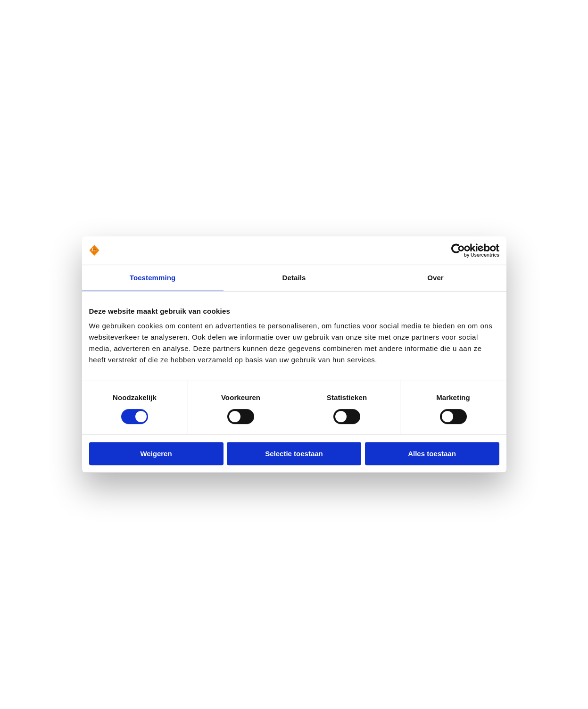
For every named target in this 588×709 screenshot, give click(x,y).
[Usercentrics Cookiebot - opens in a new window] (458, 250)
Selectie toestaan (294, 454)
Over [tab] (435, 278)
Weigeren (156, 454)
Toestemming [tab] (153, 278)
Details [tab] (294, 278)
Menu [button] (557, 49)
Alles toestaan (432, 454)
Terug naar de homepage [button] (81, 172)
